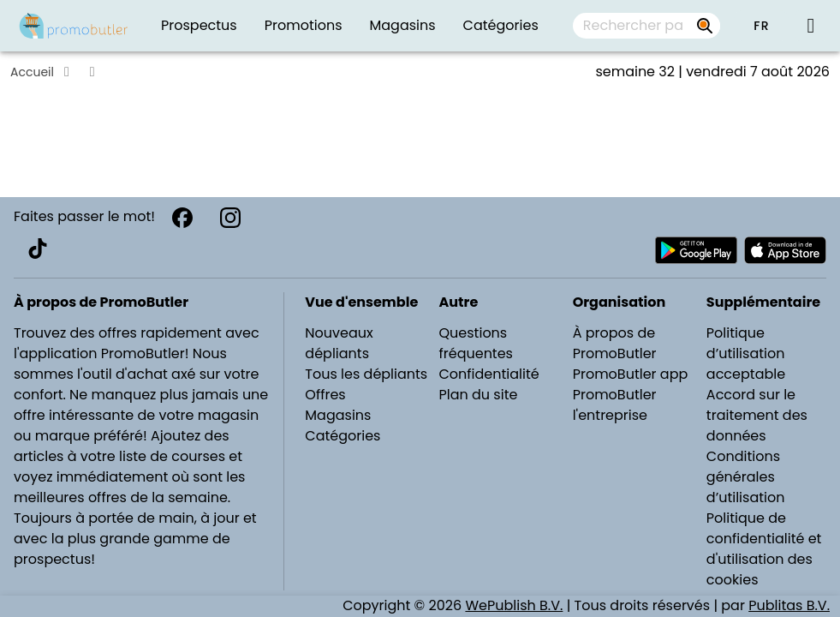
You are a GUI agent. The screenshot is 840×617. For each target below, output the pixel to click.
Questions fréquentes (476, 343)
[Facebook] (182, 218)
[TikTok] (38, 249)
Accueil (32, 72)
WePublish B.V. (514, 605)
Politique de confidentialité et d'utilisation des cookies (764, 549)
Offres (325, 395)
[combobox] (646, 26)
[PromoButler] (74, 26)
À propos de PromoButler (615, 343)
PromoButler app (631, 374)
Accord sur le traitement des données (757, 415)
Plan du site (479, 395)
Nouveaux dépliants (339, 343)
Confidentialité (489, 374)
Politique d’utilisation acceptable (746, 353)
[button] (761, 26)
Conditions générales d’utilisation (746, 477)
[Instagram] (230, 218)
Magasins (338, 415)
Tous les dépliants (366, 374)
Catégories (343, 436)
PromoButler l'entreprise (615, 405)
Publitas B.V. (789, 605)
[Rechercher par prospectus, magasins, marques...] (705, 26)
